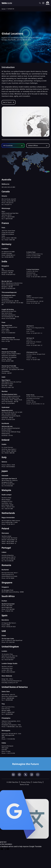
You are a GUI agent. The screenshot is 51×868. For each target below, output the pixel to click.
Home (3, 9)
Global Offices (33, 145)
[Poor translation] (7, 849)
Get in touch (7, 102)
